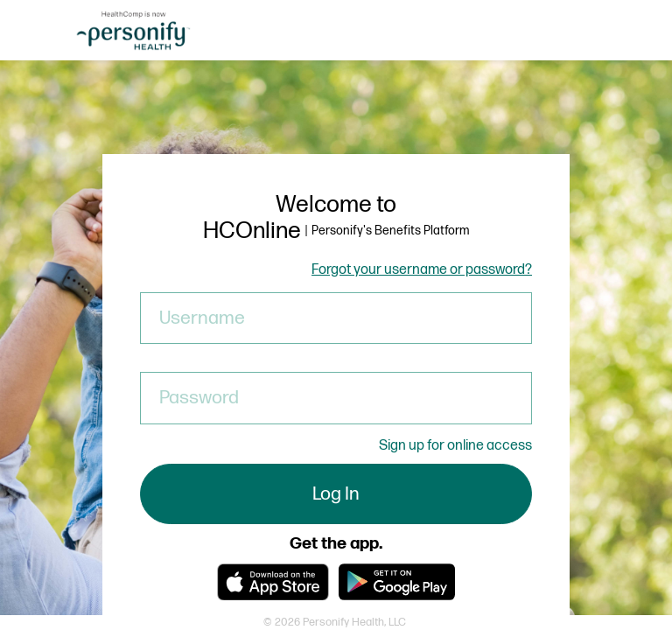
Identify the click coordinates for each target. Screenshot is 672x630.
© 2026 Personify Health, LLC (335, 622)
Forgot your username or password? (422, 270)
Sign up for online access (455, 446)
